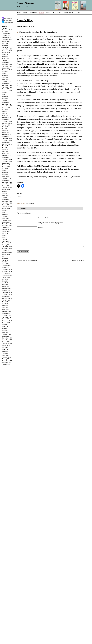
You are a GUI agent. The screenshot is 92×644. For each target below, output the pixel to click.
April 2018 (5, 98)
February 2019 (6, 81)
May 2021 (5, 47)
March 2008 (6, 309)
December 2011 (7, 224)
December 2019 (7, 64)
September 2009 (7, 275)
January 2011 (6, 245)
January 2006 (6, 359)
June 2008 (5, 304)
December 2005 (7, 361)
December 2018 (7, 85)
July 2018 (5, 93)
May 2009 (5, 283)
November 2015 (7, 140)
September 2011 (7, 230)
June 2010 (5, 258)
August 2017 (6, 108)
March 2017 (6, 115)
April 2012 (5, 216)
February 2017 (6, 117)
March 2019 (6, 79)
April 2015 (5, 152)
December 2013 (7, 182)
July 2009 (5, 279)
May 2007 (5, 328)
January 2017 (6, 119)
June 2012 (5, 213)
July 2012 (5, 211)
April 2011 (5, 239)
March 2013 (6, 195)
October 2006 (6, 342)
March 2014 (6, 176)
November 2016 (7, 121)
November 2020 (7, 49)
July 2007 (5, 325)
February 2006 (6, 357)
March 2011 (6, 241)
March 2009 (6, 287)
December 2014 (7, 159)
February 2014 (6, 178)
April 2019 (5, 78)
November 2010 (7, 249)
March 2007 (6, 332)
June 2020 (5, 55)
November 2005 (7, 363)
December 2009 (7, 270)
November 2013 (7, 184)
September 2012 (7, 207)
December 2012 (7, 201)
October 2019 (6, 68)
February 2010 (6, 266)
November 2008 (7, 294)
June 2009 (5, 281)
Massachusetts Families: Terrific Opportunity (38, 32)
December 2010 (7, 247)
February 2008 (6, 311)
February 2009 (6, 289)
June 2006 (5, 349)
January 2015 (6, 157)
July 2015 (5, 146)
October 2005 (6, 365)
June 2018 (5, 95)
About (78, 13)
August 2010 (6, 254)
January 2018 (6, 102)
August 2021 (6, 41)
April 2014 (5, 174)
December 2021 (7, 39)
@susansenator (8, 22)
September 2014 (7, 165)
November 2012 (7, 203)
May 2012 (5, 214)
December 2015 (7, 138)
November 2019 (7, 66)
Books (25, 13)
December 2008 (7, 292)
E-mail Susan (7, 18)
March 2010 (6, 264)
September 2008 (7, 298)
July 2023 (5, 32)
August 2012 (6, 209)
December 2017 (7, 104)
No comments (30, 203)
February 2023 (6, 34)
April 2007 (5, 330)
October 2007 (6, 319)
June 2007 (5, 327)
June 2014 (5, 171)
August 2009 (6, 277)
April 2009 (5, 285)
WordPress (81, 264)
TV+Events (34, 13)
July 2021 (5, 43)
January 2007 (6, 336)
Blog (42, 13)
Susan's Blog (25, 20)
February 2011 (6, 243)
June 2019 (5, 74)
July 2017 (5, 110)
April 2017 (5, 114)
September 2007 (7, 321)
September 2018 (7, 91)
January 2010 (6, 268)
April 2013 (5, 193)
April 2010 (5, 262)
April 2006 (5, 353)
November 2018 (7, 87)
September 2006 (7, 344)
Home (19, 13)
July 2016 (5, 127)
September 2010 (7, 252)
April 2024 (5, 28)
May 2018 (5, 96)
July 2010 (5, 256)
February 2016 (6, 135)
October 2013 (6, 186)
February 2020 (6, 60)
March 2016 (6, 133)
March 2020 (6, 59)
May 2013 (5, 192)
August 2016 (6, 125)
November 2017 (7, 106)
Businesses (57, 13)
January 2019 (6, 83)
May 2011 (5, 237)
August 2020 (6, 53)
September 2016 (7, 123)
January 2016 (6, 136)
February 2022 (6, 38)
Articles (48, 13)
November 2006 (7, 340)
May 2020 (5, 57)
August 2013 (6, 190)
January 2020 (6, 62)
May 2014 (5, 173)
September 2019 (7, 70)
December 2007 (7, 315)
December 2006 (7, 338)
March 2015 (6, 154)
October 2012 (6, 205)
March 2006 (6, 355)
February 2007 (6, 334)
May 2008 (5, 306)
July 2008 (5, 302)
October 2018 (6, 89)
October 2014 (6, 163)
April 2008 (5, 308)
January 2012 (6, 222)
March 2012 (6, 218)
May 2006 (5, 351)
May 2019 (5, 76)
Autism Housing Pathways (60, 56)
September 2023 (7, 30)
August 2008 (6, 300)
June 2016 (5, 129)
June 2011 (5, 235)
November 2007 (7, 317)
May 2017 (5, 112)
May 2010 (5, 260)
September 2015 (7, 144)
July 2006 (5, 348)
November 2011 (7, 226)
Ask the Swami (68, 13)
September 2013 (7, 188)
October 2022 (6, 36)
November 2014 (7, 161)
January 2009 (6, 291)
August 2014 (6, 167)
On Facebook (7, 20)
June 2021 (5, 45)
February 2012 (6, 220)
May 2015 (5, 150)
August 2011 (6, 232)
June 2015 (5, 148)
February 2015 (6, 155)
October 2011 (6, 228)
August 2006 (6, 346)
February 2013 (6, 197)
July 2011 (5, 233)
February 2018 (6, 100)
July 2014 (5, 169)
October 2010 (6, 251)
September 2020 (7, 51)
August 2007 (6, 323)
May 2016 (5, 131)
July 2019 (5, 72)
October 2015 (6, 142)
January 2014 (6, 180)
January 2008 (6, 313)
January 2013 (6, 199)
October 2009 (6, 273)
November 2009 (7, 271)
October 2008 (6, 296)
